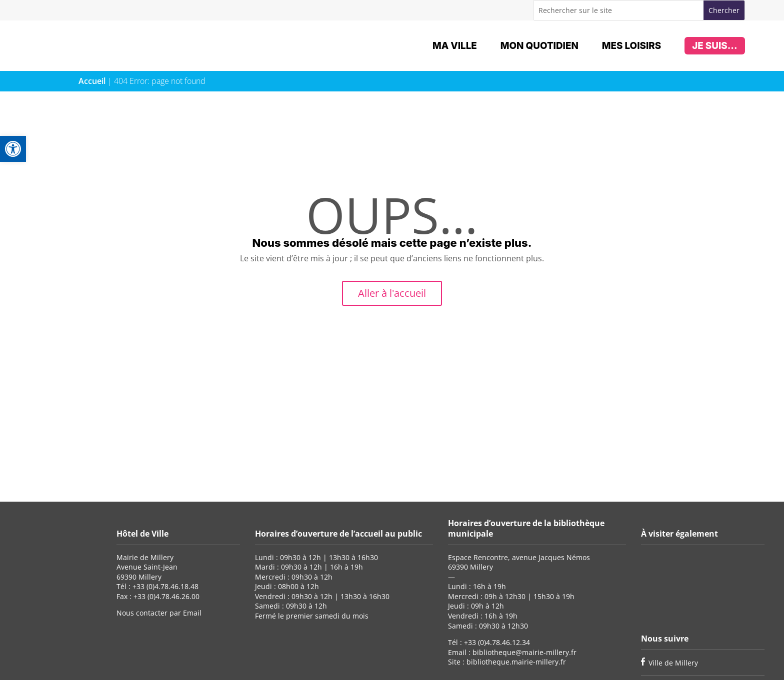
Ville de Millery (673, 663)
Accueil (92, 81)
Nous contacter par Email (159, 613)
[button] (13, 149)
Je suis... (714, 46)
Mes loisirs (631, 46)
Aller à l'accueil (392, 293)
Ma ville (455, 46)
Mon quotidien (539, 46)
